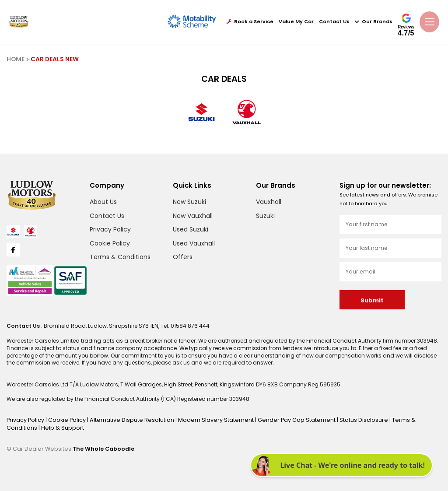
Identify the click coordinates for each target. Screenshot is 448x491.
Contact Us (334, 22)
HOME (15, 59)
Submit (372, 300)
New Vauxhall (193, 216)
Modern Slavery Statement (205, 419)
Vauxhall (269, 202)
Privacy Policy (110, 229)
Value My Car (296, 22)
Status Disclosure (345, 419)
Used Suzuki (191, 229)
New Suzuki (189, 202)
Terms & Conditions (120, 257)
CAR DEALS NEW (54, 59)
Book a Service (250, 22)
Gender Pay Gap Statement (281, 419)
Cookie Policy (110, 243)
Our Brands (374, 22)
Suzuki (265, 216)
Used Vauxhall (194, 243)
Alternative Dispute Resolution (126, 419)
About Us (103, 202)
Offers (183, 257)
